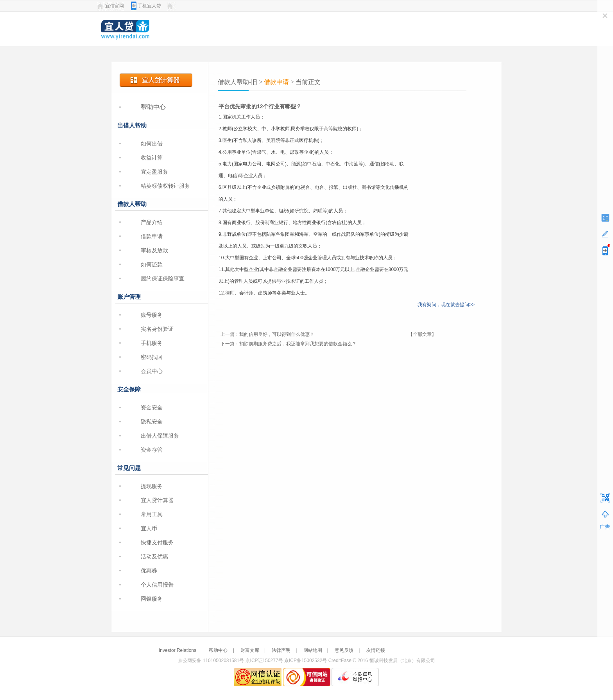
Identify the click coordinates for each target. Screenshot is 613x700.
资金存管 (152, 450)
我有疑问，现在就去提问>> (446, 305)
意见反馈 (344, 650)
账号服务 (152, 315)
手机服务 (152, 343)
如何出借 (152, 144)
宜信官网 (115, 6)
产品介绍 (152, 222)
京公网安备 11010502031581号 (211, 661)
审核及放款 (154, 250)
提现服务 (152, 486)
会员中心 (152, 371)
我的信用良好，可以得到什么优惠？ (277, 334)
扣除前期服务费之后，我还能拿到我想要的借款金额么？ (298, 344)
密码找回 (152, 357)
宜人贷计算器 (157, 500)
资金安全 (152, 407)
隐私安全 (152, 422)
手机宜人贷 (149, 6)
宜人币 (149, 528)
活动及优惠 (154, 556)
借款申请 (152, 236)
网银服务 (152, 599)
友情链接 (376, 650)
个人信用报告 (157, 585)
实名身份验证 (157, 329)
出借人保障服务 (160, 436)
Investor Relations (177, 650)
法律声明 (281, 650)
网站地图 (313, 650)
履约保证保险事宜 (163, 278)
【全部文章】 (422, 334)
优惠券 (149, 571)
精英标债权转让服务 (165, 186)
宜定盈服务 (154, 172)
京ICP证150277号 (264, 661)
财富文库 (250, 650)
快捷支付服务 (157, 542)
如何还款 (152, 264)
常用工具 (152, 514)
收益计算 (152, 158)
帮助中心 (153, 107)
